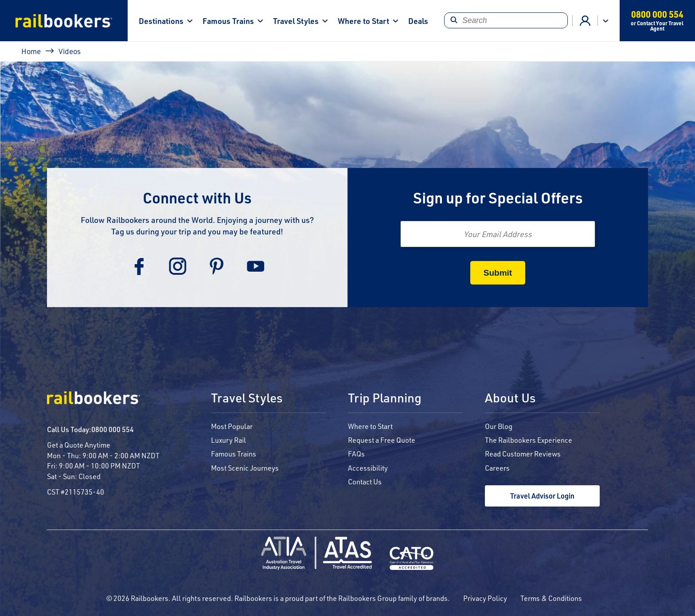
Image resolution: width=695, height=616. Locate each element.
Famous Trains (228, 21)
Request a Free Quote (382, 440)
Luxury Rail (228, 440)
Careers (497, 468)
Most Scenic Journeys (245, 468)
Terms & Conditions (551, 598)
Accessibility (368, 468)
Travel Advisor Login (542, 496)
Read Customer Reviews (523, 454)
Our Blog (499, 426)
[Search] (506, 20)
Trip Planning (385, 398)
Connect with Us (197, 197)
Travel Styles (296, 21)
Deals (418, 21)
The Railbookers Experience (529, 440)
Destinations (161, 21)
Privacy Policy (485, 598)
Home (31, 51)
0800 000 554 (113, 429)
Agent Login (585, 21)
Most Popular (232, 426)
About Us (510, 398)
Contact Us (365, 481)
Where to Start (363, 21)
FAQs (356, 454)
